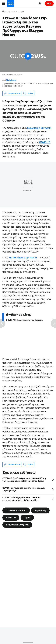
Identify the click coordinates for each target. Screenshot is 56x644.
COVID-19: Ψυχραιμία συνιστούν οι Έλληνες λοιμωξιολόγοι (24, 489)
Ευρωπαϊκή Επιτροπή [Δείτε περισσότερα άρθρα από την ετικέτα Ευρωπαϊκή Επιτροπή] (17, 525)
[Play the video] (28, 56)
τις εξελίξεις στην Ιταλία (23, 258)
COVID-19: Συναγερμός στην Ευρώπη (24, 320)
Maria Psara (11, 80)
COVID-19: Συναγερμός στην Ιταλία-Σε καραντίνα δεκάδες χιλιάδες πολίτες (21, 499)
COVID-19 (45, 142)
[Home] (3, 11)
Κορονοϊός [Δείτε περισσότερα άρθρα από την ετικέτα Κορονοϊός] (40, 510)
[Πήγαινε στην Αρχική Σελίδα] (11, 4)
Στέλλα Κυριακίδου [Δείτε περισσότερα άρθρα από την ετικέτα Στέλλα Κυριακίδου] (16, 510)
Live (49, 3)
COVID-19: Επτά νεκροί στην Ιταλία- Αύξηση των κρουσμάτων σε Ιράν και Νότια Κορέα (24, 480)
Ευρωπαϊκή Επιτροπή (39, 128)
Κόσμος (21, 12)
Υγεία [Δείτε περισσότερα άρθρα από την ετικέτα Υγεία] (27, 518)
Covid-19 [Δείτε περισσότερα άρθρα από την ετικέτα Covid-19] (11, 518)
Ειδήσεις (11, 12)
